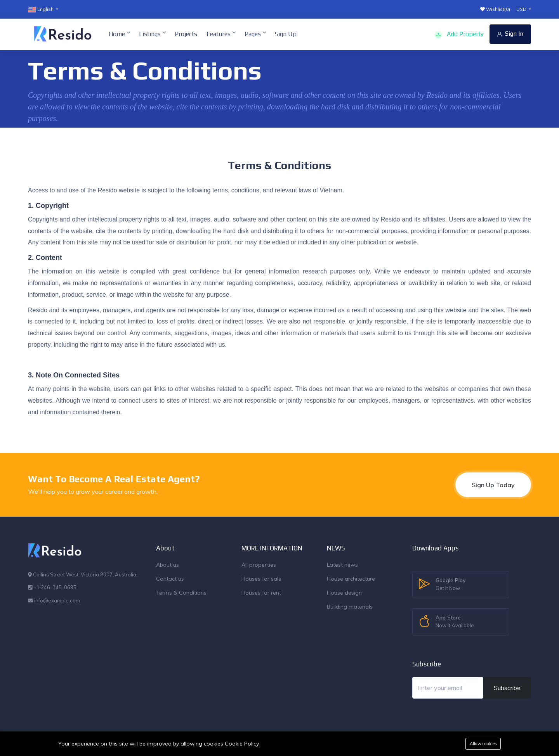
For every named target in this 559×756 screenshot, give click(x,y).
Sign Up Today (493, 485)
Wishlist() (495, 9)
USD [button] (522, 9)
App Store (455, 622)
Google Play (451, 585)
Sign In (510, 34)
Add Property (459, 34)
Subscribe (507, 688)
